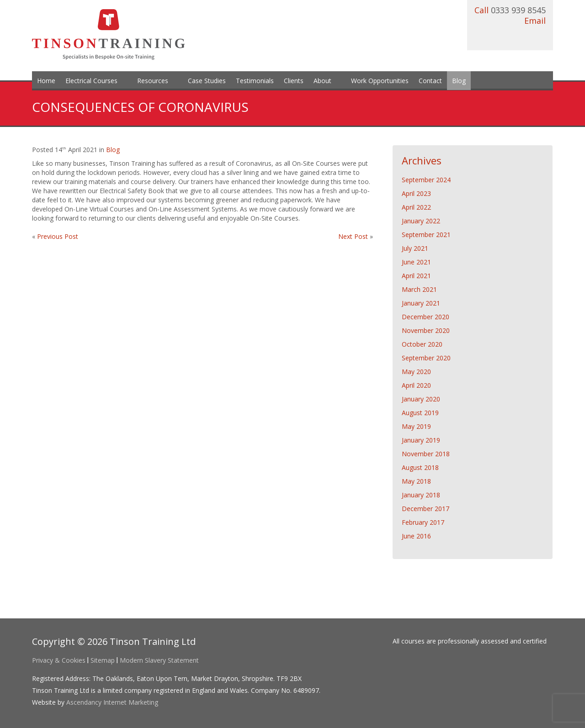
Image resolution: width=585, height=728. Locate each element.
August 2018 (420, 467)
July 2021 (415, 248)
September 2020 (426, 358)
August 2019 (420, 413)
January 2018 (421, 495)
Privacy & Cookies (59, 660)
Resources (153, 81)
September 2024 (426, 180)
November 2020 (426, 330)
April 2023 (416, 193)
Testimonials (255, 81)
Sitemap (103, 660)
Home (46, 81)
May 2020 (416, 372)
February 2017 (423, 522)
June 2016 (416, 536)
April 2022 (416, 207)
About (322, 81)
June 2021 (416, 262)
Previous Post (58, 236)
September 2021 (426, 235)
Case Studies (207, 81)
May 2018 (416, 481)
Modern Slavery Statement (159, 660)
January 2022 (421, 221)
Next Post (354, 236)
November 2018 (426, 454)
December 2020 (425, 317)
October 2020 (422, 344)
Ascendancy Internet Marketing (112, 702)
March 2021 (419, 289)
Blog (459, 81)
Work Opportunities (380, 81)
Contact (430, 81)
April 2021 (416, 276)
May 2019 (416, 426)
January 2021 (421, 303)
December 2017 (425, 509)
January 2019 (421, 440)
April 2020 (416, 385)
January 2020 (421, 399)
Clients (294, 81)
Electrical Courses (91, 81)
